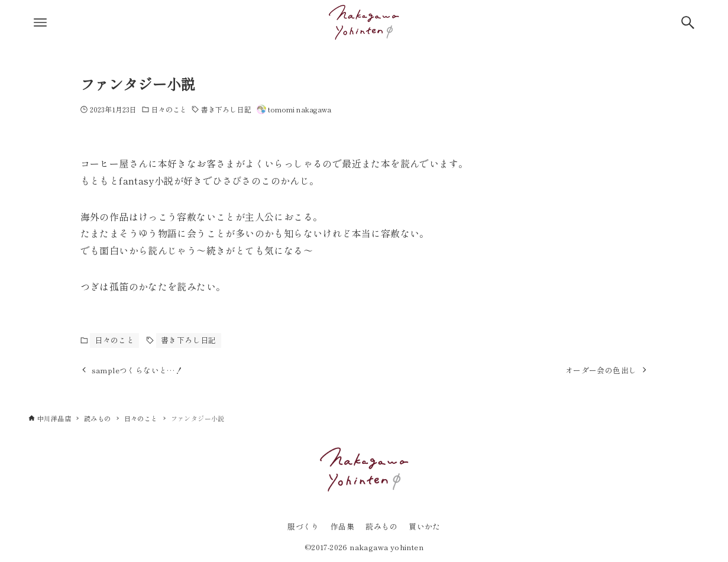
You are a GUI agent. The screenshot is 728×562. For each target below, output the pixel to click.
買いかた (425, 526)
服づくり (303, 526)
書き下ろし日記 (226, 109)
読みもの (381, 526)
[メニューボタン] (40, 22)
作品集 (342, 526)
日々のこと (169, 109)
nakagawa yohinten (386, 547)
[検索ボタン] (688, 22)
